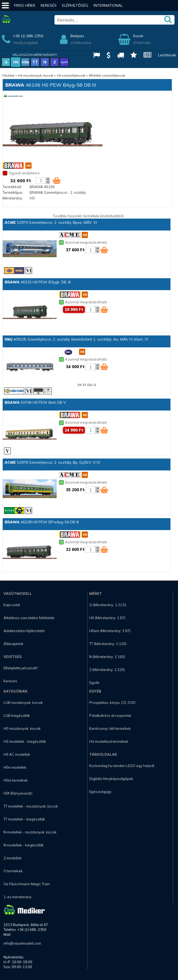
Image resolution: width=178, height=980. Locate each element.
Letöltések (167, 55)
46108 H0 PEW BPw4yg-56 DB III (42, 522)
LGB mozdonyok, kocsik (23, 703)
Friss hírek (25, 5)
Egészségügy (100, 792)
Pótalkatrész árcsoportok (110, 715)
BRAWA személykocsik (107, 75)
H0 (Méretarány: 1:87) (107, 618)
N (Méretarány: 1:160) (107, 657)
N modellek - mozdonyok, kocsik (30, 832)
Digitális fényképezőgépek (111, 779)
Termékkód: (12, 187)
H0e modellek (15, 767)
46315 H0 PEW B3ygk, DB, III (38, 282)
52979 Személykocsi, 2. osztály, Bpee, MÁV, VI (51, 222)
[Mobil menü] (5, 5)
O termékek (13, 871)
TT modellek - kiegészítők (24, 819)
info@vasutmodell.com (22, 943)
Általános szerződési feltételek (29, 618)
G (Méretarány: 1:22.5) (108, 605)
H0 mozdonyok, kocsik (36, 75)
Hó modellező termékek (109, 741)
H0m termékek (16, 780)
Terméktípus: (13, 192)
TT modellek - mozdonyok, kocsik (31, 806)
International (108, 5)
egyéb (64, 62)
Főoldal (8, 75)
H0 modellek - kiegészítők (25, 741)
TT (35, 62)
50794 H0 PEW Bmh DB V (35, 402)
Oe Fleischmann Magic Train (27, 884)
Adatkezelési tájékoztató (24, 631)
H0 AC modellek (17, 754)
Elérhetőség (75, 5)
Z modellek (13, 858)
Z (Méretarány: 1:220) (107, 670)
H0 (16, 62)
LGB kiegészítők (17, 715)
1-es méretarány (18, 897)
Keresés (49, 5)
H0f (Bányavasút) (18, 793)
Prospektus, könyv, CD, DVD (112, 703)
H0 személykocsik (71, 75)
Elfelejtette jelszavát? (21, 668)
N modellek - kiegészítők (24, 845)
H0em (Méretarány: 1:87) (110, 631)
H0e (25, 62)
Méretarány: (13, 198)
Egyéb (94, 683)
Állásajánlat (13, 644)
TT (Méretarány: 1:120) (108, 644)
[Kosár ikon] (57, 180)
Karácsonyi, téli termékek (110, 728)
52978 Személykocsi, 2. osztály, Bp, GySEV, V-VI (52, 462)
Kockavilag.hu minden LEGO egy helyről (122, 766)
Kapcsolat (12, 605)
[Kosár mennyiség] (41, 181)
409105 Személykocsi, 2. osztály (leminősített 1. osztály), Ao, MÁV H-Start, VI (76, 339)
